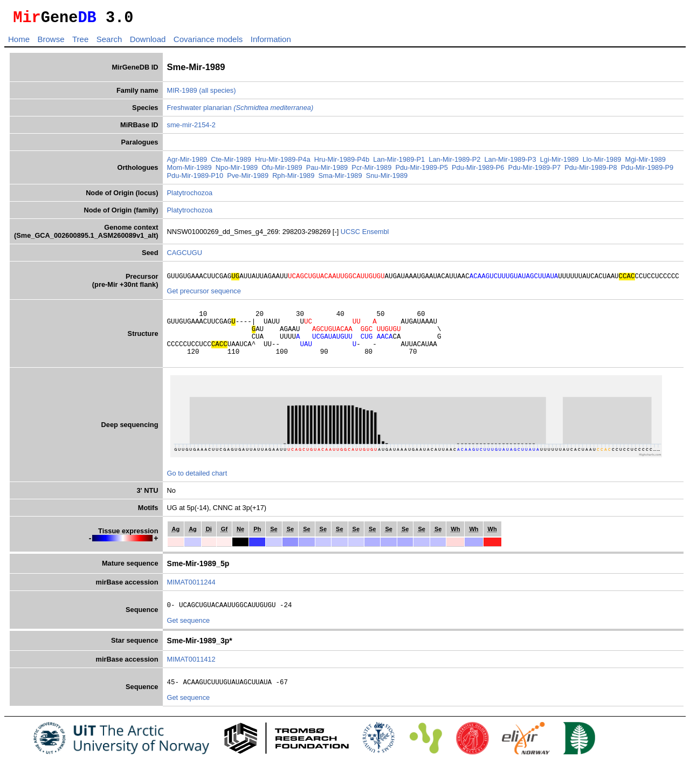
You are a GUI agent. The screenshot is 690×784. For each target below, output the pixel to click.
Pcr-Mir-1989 (371, 171)
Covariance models (208, 42)
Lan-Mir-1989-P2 (454, 163)
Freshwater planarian (240, 111)
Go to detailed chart (197, 488)
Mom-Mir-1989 (189, 171)
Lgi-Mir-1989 (560, 163)
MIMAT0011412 (191, 675)
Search (109, 42)
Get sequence (189, 637)
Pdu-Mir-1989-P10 (195, 179)
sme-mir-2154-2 (191, 128)
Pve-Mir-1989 (248, 179)
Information (271, 42)
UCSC (351, 235)
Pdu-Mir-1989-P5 (421, 171)
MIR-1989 (182, 94)
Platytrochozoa (190, 196)
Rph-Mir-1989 (293, 179)
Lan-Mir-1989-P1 (399, 163)
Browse (51, 42)
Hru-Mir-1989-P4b (342, 163)
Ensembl (376, 235)
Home (19, 42)
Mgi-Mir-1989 (646, 163)
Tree (80, 42)
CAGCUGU (185, 256)
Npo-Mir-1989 (237, 171)
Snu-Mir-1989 (387, 179)
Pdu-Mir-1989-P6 (478, 171)
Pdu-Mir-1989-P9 (647, 171)
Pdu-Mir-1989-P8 (591, 171)
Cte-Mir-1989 (231, 163)
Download (148, 42)
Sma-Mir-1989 (340, 179)
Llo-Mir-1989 (602, 163)
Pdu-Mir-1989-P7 (534, 171)
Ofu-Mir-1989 (282, 171)
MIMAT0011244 (191, 597)
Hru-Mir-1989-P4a (282, 163)
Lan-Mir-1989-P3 (510, 163)
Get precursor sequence (204, 296)
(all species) (217, 94)
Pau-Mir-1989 (327, 171)
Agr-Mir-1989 (187, 163)
